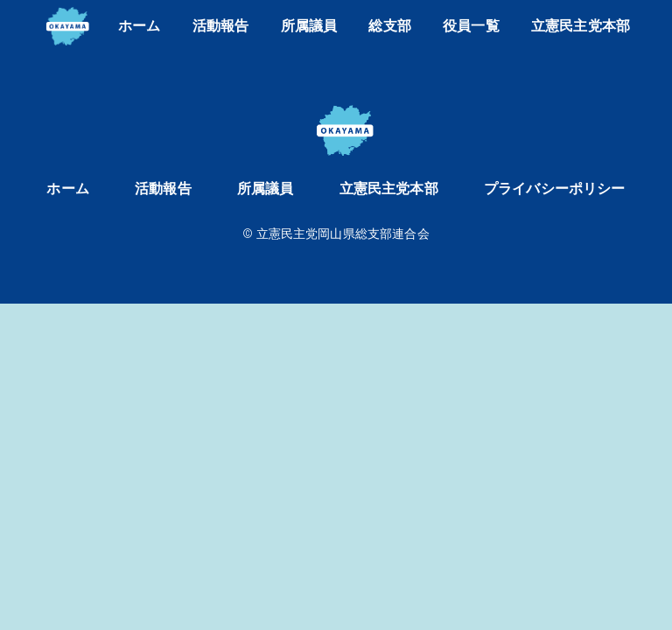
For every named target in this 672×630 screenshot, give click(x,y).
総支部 (389, 26)
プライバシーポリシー (555, 189)
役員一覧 (471, 26)
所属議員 (309, 26)
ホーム (139, 26)
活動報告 (221, 26)
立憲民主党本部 (581, 26)
